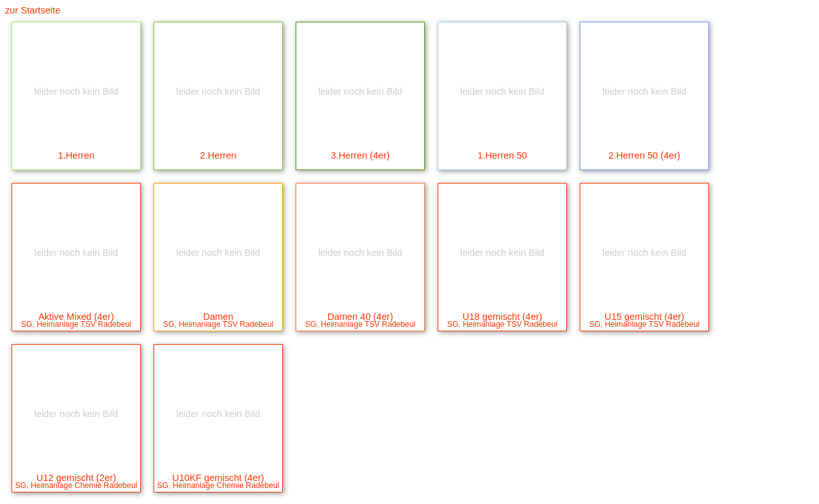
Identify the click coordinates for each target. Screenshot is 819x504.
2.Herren (218, 123)
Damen (218, 288)
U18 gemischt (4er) (502, 288)
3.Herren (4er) (360, 123)
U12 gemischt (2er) (76, 449)
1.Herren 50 (502, 123)
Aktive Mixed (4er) (76, 288)
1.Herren (76, 123)
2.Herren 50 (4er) (644, 123)
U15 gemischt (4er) (644, 288)
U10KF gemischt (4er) (218, 449)
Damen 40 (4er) (360, 288)
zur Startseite (33, 10)
